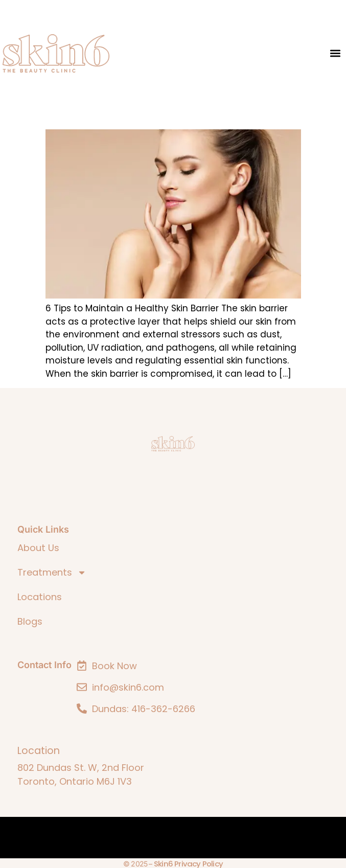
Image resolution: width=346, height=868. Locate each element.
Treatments (52, 573)
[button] (335, 53)
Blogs (30, 621)
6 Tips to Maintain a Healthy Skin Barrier (150, 115)
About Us (38, 548)
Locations (40, 597)
